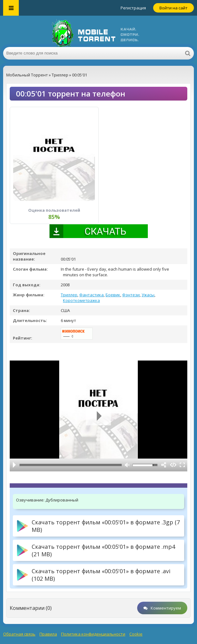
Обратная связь (19, 634)
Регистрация (133, 8)
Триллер (69, 295)
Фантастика (91, 295)
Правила (48, 634)
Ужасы (148, 295)
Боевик (113, 295)
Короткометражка (81, 300)
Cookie (136, 634)
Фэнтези (131, 295)
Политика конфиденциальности (93, 634)
